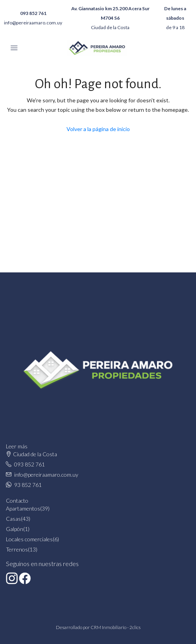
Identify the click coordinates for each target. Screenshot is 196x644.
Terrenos (17, 549)
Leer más (17, 446)
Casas (13, 519)
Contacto (17, 501)
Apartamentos (23, 508)
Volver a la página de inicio (98, 129)
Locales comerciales (29, 539)
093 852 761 (33, 13)
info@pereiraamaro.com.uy (33, 23)
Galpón (15, 529)
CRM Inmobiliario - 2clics (116, 627)
